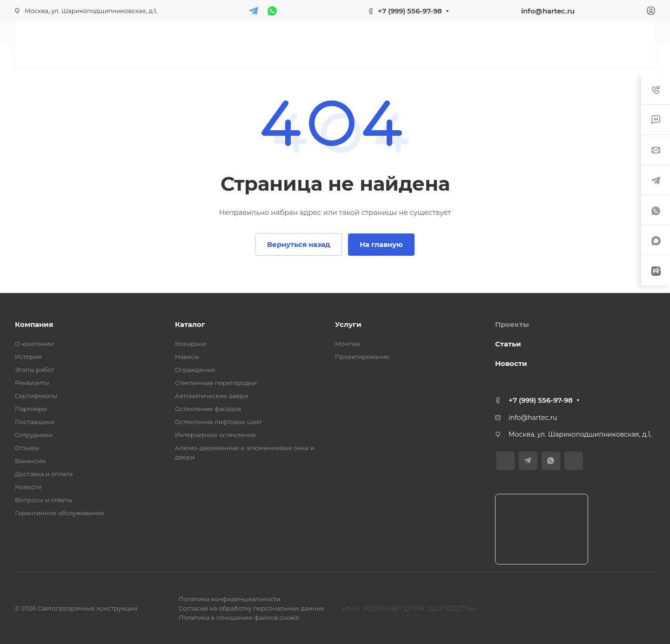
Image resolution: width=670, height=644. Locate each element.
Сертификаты (36, 396)
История (28, 357)
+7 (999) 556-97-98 (410, 11)
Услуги (348, 324)
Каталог (190, 324)
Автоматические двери (212, 396)
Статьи (508, 344)
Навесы (187, 357)
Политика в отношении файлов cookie (239, 617)
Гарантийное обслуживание (60, 513)
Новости (28, 487)
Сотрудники (34, 435)
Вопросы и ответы (44, 500)
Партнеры (31, 409)
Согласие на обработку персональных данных (251, 608)
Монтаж (348, 344)
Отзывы (27, 448)
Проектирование (362, 357)
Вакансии (30, 461)
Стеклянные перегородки (216, 383)
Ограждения (195, 370)
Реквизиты (32, 383)
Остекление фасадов (208, 409)
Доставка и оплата (44, 474)
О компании (34, 344)
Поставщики (35, 422)
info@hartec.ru (548, 11)
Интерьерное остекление (215, 435)
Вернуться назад (299, 244)
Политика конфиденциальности (230, 599)
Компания (34, 324)
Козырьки (191, 344)
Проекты (512, 324)
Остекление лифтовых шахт (218, 422)
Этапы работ (34, 370)
